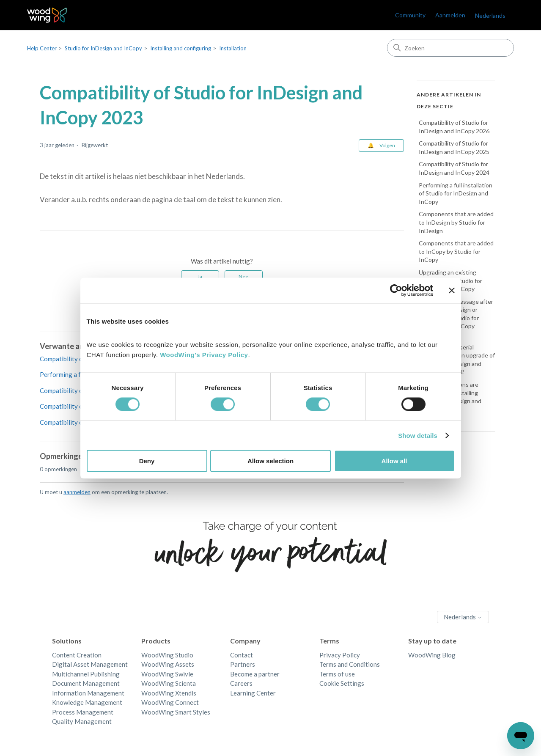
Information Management (88, 693)
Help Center (42, 48)
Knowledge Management (87, 702)
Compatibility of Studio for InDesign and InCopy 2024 (454, 168)
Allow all (394, 461)
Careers (241, 683)
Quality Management (82, 721)
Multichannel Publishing (86, 674)
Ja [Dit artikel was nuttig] (200, 276)
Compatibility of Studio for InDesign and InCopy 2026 (454, 127)
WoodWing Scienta (169, 683)
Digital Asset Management (90, 664)
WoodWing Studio (167, 655)
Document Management (86, 683)
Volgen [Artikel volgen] (387, 145)
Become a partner (255, 674)
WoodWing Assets (168, 664)
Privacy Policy (340, 655)
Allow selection (270, 461)
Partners (243, 664)
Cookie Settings (342, 683)
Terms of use (337, 674)
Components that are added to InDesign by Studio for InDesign (456, 222)
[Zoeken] (450, 48)
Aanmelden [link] (450, 15)
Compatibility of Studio (72, 406)
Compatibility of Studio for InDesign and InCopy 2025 (454, 147)
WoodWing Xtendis (169, 693)
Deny (147, 461)
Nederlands (490, 15)
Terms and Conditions (350, 664)
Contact (242, 655)
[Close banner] (452, 290)
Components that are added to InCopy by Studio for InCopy (456, 251)
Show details (418, 435)
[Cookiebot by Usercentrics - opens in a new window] (396, 290)
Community (410, 15)
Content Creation (77, 655)
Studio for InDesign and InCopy (103, 48)
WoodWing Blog (432, 655)
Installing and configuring (181, 48)
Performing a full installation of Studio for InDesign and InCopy (456, 193)
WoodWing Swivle (167, 674)
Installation (233, 48)
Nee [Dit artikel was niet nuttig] (243, 276)
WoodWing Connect (170, 702)
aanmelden (77, 492)
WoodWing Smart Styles (176, 712)
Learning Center (253, 693)
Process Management (83, 712)
